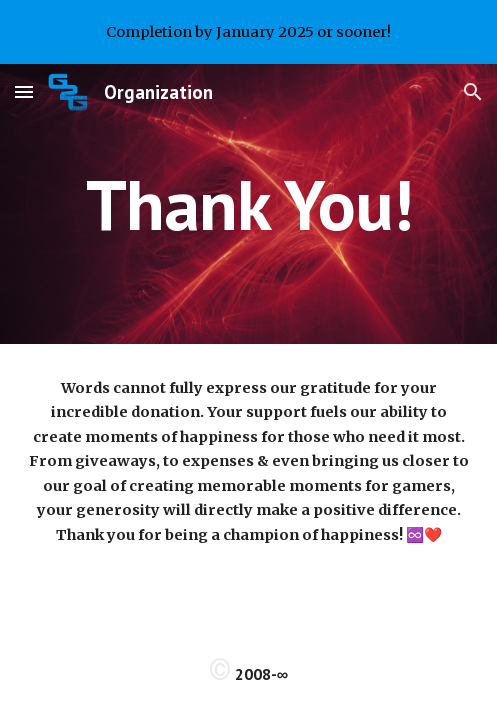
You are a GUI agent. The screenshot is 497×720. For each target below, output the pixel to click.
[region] (248, 32)
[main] (248, 204)
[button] (24, 91)
